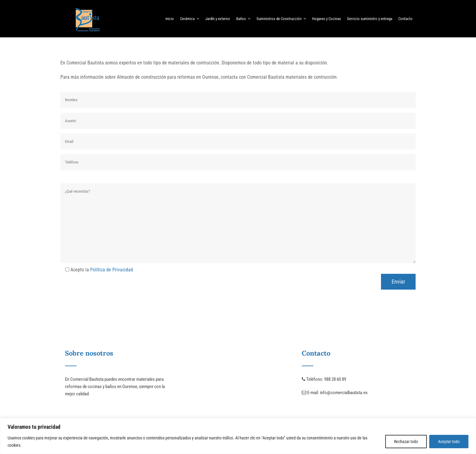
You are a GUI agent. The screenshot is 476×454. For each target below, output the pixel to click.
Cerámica (190, 19)
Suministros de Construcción (281, 19)
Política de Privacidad (112, 270)
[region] (238, 436)
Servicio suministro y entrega (370, 19)
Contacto (405, 19)
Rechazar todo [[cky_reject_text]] (406, 442)
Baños (243, 19)
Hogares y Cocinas (326, 19)
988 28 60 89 (335, 379)
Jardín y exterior (218, 19)
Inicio (170, 19)
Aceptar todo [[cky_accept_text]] (449, 442)
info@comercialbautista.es (344, 393)
